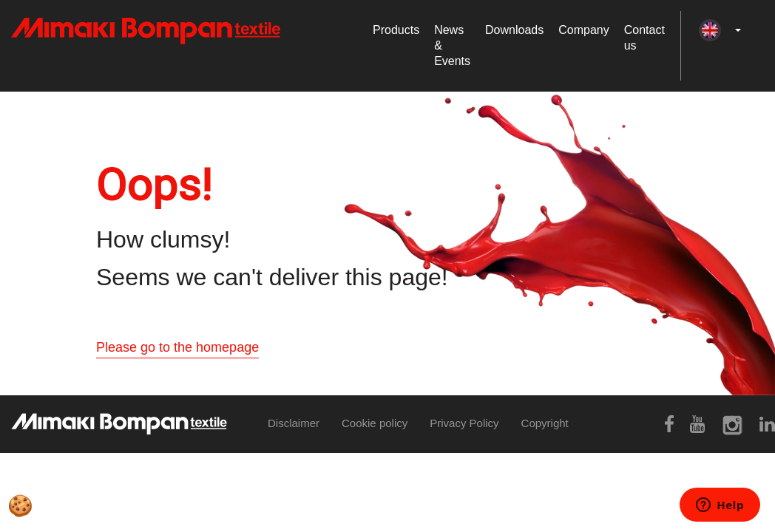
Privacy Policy (464, 423)
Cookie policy (375, 423)
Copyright (545, 423)
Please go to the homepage (177, 347)
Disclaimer (294, 423)
